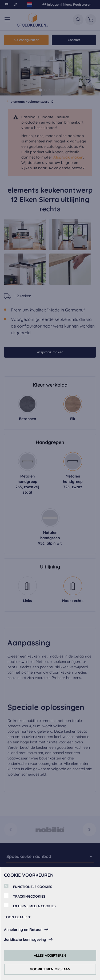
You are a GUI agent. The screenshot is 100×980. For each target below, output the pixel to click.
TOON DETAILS (16, 917)
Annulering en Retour (23, 930)
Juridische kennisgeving (25, 939)
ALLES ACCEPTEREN (50, 955)
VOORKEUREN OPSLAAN (50, 969)
